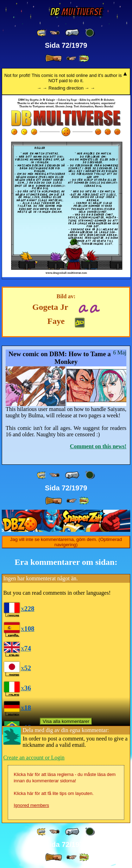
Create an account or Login (34, 758)
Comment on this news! (98, 446)
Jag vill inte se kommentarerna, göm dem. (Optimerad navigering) (66, 542)
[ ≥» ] (71, 58)
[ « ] (72, 33)
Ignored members (31, 805)
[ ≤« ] (55, 33)
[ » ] (54, 58)
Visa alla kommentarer (66, 721)
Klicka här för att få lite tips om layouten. (54, 793)
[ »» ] (84, 58)
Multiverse (76, 12)
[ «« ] (42, 33)
